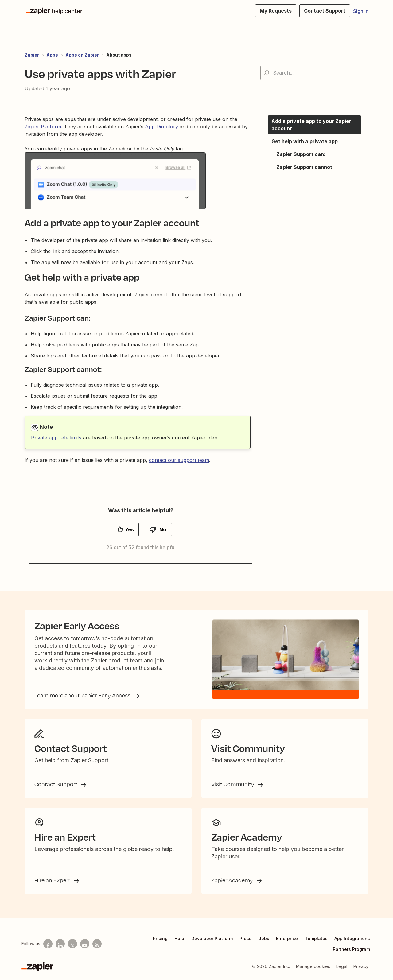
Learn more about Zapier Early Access (83, 695)
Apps (52, 55)
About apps (119, 55)
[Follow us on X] (72, 944)
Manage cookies (313, 966)
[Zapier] (37, 966)
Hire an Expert (53, 880)
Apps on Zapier (82, 55)
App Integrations (352, 938)
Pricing (160, 938)
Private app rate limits (56, 438)
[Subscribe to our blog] (97, 944)
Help (179, 938)
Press (245, 938)
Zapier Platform (43, 127)
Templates (316, 938)
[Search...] (314, 73)
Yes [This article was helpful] (129, 529)
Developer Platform (212, 938)
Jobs (264, 938)
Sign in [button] (361, 11)
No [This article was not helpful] (163, 529)
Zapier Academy (233, 880)
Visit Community (233, 784)
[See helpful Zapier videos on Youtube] (85, 944)
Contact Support (56, 784)
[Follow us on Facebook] (48, 944)
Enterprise (287, 938)
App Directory (161, 127)
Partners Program (351, 949)
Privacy (361, 966)
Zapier (32, 55)
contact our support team (179, 460)
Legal (342, 966)
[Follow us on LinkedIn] (60, 944)
